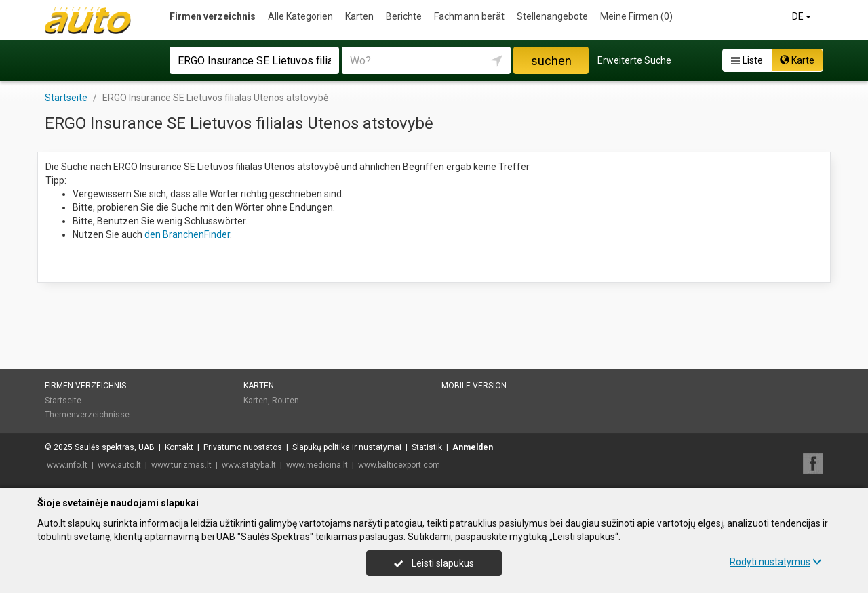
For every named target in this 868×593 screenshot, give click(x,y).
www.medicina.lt (317, 465)
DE (803, 16)
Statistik (427, 447)
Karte (797, 60)
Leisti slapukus (434, 563)
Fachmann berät (469, 16)
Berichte (404, 16)
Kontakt (179, 447)
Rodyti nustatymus (776, 562)
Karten (359, 16)
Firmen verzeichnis (213, 16)
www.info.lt (67, 465)
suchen (551, 61)
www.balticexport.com (399, 465)
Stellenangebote (552, 16)
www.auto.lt (119, 465)
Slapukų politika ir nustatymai (347, 447)
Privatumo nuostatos (243, 447)
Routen (285, 401)
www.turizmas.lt (181, 465)
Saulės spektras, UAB (115, 447)
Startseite (63, 401)
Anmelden (473, 447)
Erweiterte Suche (634, 60)
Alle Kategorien (300, 16)
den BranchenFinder (187, 234)
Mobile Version (474, 386)
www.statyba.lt (249, 465)
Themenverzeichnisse (87, 415)
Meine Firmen (636, 16)
